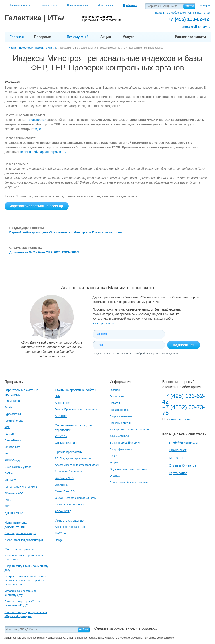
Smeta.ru (10, 407)
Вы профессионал (121, 449)
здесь (38, 129)
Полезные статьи (120, 423)
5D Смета (11, 480)
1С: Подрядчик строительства (73, 458)
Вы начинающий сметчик (125, 443)
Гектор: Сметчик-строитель (21, 487)
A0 (6, 454)
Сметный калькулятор (18, 467)
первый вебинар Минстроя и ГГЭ (44, 152)
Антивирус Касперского (69, 472)
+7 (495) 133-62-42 (184, 399)
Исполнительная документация (24, 540)
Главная (17, 37)
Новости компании (77, 5)
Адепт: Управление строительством (77, 465)
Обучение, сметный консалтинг (129, 469)
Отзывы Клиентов (183, 465)
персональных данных (164, 354)
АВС (7, 507)
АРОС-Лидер (13, 460)
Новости (115, 403)
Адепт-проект (63, 403)
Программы (44, 37)
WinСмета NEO (64, 478)
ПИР (58, 396)
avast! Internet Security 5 (70, 505)
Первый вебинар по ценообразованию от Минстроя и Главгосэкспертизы (66, 232)
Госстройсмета (14, 421)
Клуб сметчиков (119, 436)
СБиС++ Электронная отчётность (76, 498)
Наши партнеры (120, 410)
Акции (106, 37)
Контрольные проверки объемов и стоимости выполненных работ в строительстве (26, 581)
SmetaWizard (12, 447)
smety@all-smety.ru (196, 27)
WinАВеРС (62, 485)
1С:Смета (11, 434)
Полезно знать (49, 5)
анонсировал (37, 120)
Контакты (176, 458)
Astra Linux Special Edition (71, 527)
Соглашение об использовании (129, 483)
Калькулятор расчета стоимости (129, 430)
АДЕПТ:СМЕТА (14, 513)
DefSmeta (10, 474)
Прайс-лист (178, 450)
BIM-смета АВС (14, 493)
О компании (117, 397)
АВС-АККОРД (63, 511)
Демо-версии (106, 5)
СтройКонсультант (66, 443)
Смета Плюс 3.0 (65, 491)
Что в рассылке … (106, 323)
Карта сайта (178, 473)
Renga (59, 540)
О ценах (115, 476)
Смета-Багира (13, 440)
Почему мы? (77, 37)
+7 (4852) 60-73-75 (184, 410)
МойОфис (61, 533)
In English (205, 5)
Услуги (129, 37)
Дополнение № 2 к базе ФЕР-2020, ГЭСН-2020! (44, 252)
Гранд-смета (12, 401)
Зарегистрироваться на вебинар (37, 206)
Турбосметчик (13, 414)
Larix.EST (10, 500)
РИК (7, 427)
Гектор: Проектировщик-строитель (76, 409)
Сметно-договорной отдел (20, 533)
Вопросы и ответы (20, 5)
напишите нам (202, 13)
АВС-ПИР (61, 416)
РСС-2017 (61, 436)
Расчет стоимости (190, 37)
